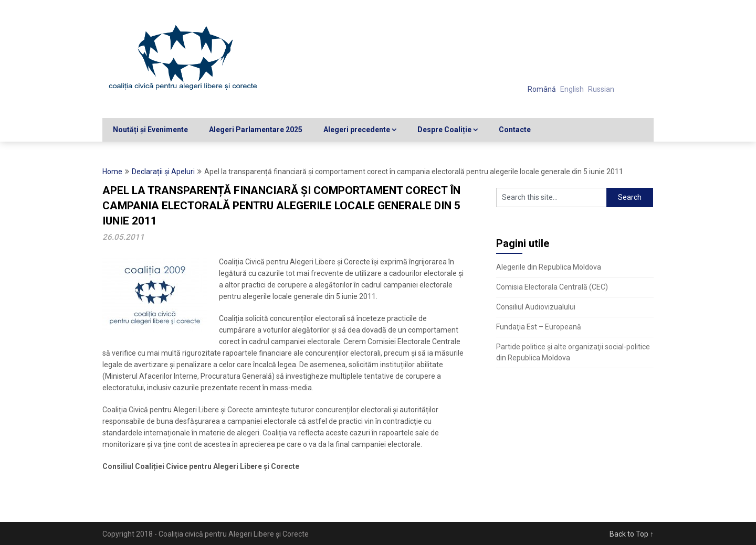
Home (112, 172)
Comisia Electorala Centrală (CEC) (552, 287)
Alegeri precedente (357, 130)
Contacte (515, 130)
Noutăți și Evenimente (150, 130)
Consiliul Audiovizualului (536, 307)
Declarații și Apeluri (163, 172)
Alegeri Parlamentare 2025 (256, 130)
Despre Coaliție (444, 130)
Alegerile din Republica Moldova (549, 267)
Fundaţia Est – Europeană (539, 327)
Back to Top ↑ (632, 534)
